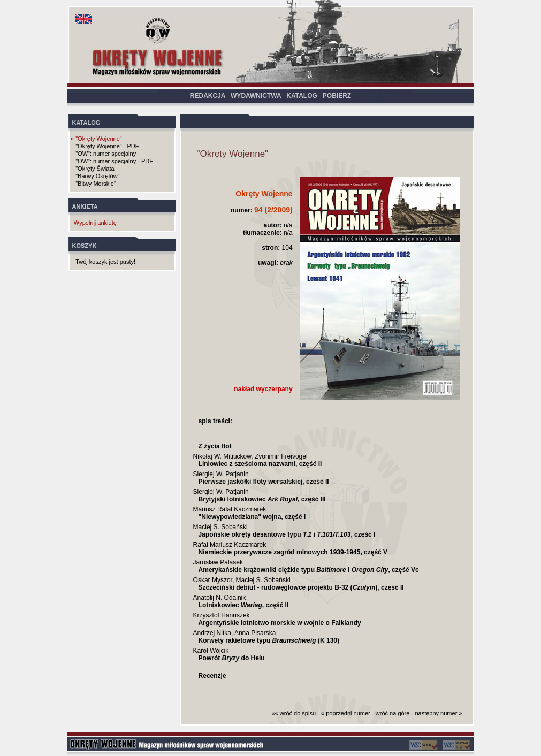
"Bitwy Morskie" (96, 184)
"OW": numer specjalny (106, 154)
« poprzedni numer (346, 713)
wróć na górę (393, 713)
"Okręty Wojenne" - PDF (107, 146)
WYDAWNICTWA (256, 96)
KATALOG (302, 96)
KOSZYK (85, 246)
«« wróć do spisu (294, 713)
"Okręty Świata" (96, 169)
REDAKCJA (208, 96)
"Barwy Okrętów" (97, 176)
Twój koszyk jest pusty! (105, 262)
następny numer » (438, 713)
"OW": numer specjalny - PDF (114, 161)
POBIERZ (337, 96)
